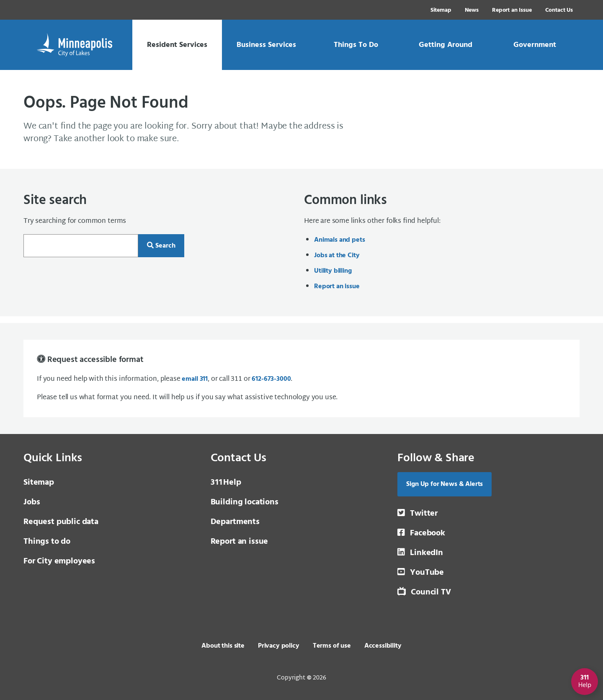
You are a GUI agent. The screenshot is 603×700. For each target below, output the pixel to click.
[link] (177, 45)
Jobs (32, 502)
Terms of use (332, 646)
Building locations (245, 502)
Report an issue (337, 287)
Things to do (47, 542)
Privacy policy (279, 646)
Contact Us (559, 10)
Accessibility (383, 646)
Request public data (61, 522)
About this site (223, 646)
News (472, 10)
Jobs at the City (337, 256)
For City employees (59, 561)
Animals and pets (339, 240)
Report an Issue (512, 10)
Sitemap (441, 10)
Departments (235, 522)
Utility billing (333, 271)
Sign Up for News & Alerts (445, 484)
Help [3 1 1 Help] (226, 483)
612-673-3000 (271, 379)
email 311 (195, 379)
